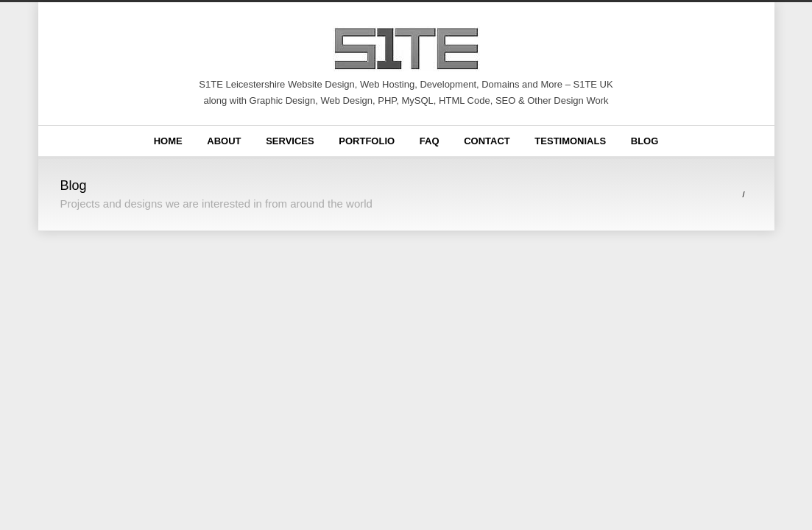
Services (290, 141)
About (224, 141)
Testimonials (570, 141)
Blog (645, 141)
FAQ (430, 141)
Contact (487, 141)
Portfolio (367, 141)
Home (168, 141)
